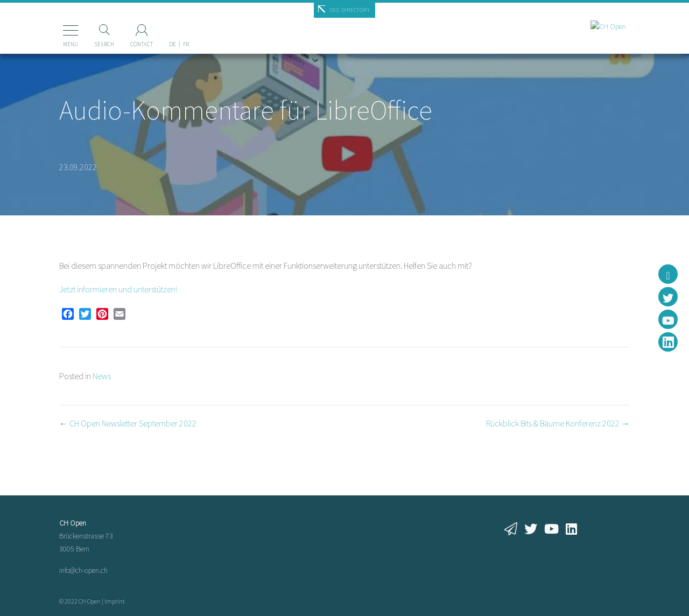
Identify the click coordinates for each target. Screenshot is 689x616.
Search (90, 44)
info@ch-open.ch (83, 570)
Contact (127, 44)
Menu (56, 44)
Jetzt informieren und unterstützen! (118, 289)
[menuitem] (158, 26)
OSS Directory (350, 10)
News (102, 376)
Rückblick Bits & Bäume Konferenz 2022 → (558, 423)
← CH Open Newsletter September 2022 (128, 423)
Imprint (115, 601)
